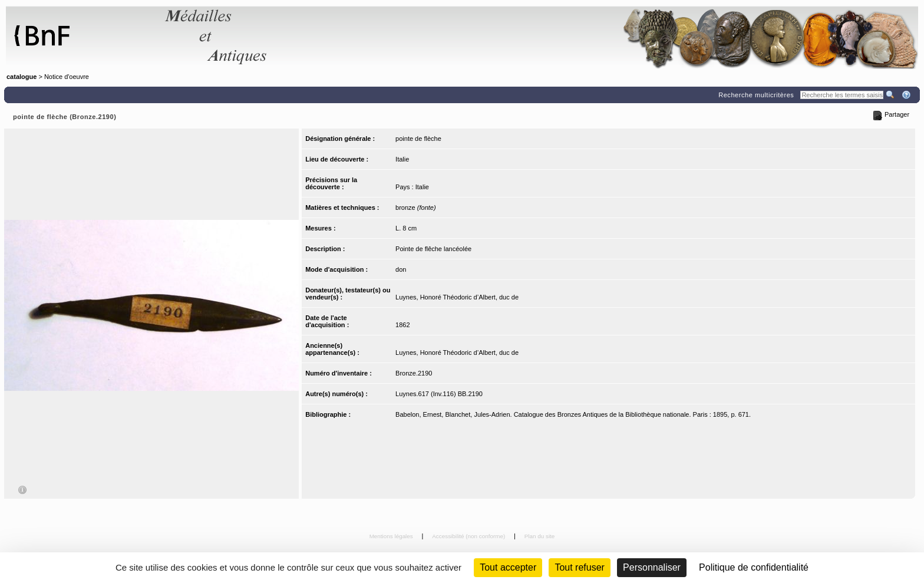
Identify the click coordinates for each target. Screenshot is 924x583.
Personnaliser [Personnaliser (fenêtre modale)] (652, 567)
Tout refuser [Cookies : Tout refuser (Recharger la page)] (579, 567)
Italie (402, 159)
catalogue (22, 77)
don (401, 269)
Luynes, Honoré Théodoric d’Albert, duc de (457, 297)
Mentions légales (392, 536)
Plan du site (540, 536)
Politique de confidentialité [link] (754, 567)
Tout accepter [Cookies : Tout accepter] (508, 567)
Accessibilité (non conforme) (469, 536)
